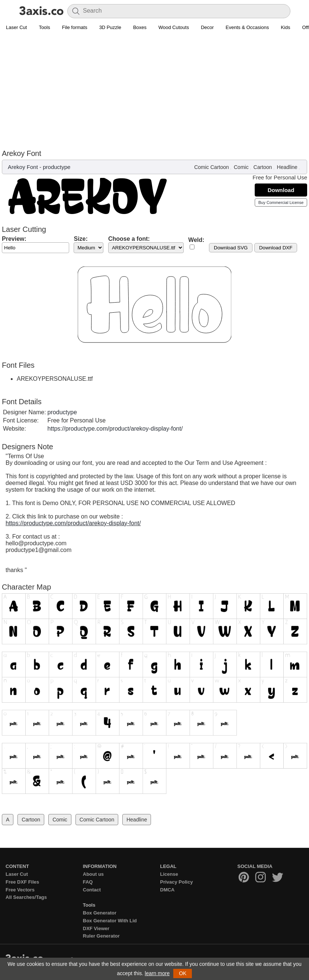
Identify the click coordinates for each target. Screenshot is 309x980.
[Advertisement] (154, 90)
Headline (287, 167)
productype (57, 167)
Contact (92, 890)
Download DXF (276, 248)
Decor (207, 27)
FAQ (88, 882)
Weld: (196, 240)
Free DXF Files (22, 882)
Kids (285, 27)
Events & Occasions (247, 27)
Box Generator (100, 913)
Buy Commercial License (281, 202)
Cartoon (263, 167)
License (169, 874)
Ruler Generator (101, 936)
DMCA (168, 890)
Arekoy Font (23, 167)
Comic (241, 167)
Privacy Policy (177, 882)
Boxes (140, 27)
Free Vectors (20, 890)
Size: (81, 239)
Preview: (14, 239)
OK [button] (183, 973)
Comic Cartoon (211, 167)
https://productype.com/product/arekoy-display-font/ (115, 429)
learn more (157, 973)
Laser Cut (16, 27)
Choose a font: (129, 239)
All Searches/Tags (26, 897)
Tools (44, 27)
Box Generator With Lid (110, 921)
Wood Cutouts (174, 27)
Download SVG (231, 248)
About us (93, 874)
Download (281, 190)
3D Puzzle (110, 27)
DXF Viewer (96, 928)
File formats (75, 27)
